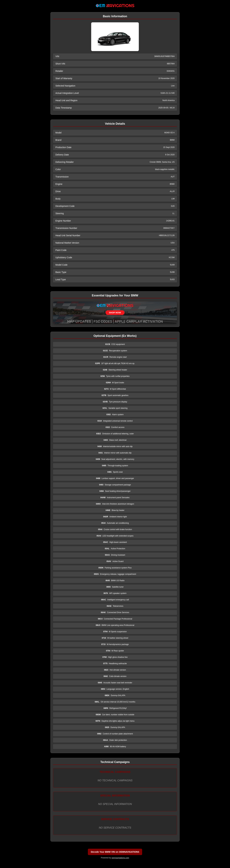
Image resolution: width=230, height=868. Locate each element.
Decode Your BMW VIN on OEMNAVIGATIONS (115, 852)
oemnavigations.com (120, 858)
